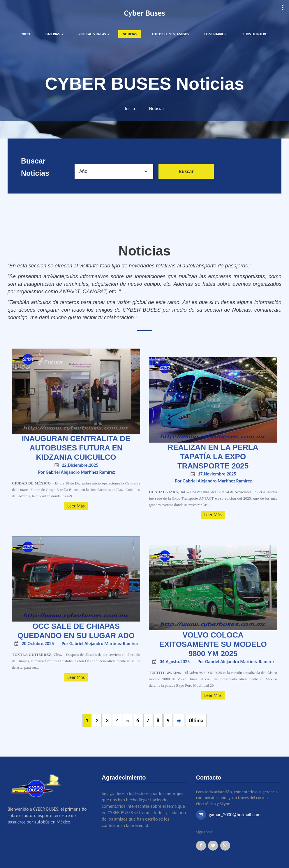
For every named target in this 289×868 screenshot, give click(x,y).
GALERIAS (53, 34)
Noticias (157, 108)
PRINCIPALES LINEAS (91, 34)
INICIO (25, 34)
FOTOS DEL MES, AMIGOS (171, 34)
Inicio (130, 108)
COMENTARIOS (215, 34)
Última (196, 720)
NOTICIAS (129, 34)
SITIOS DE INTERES (255, 34)
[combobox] (114, 171)
